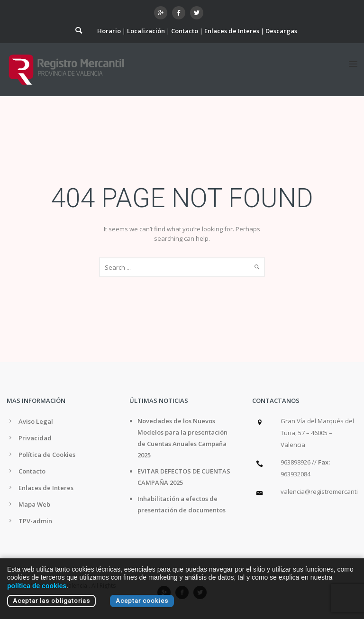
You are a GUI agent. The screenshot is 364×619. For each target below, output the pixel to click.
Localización (146, 31)
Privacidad (35, 438)
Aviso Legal (36, 421)
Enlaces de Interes (232, 31)
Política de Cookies (47, 455)
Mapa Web (34, 504)
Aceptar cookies (142, 601)
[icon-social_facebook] (181, 13)
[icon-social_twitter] (197, 13)
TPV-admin (35, 521)
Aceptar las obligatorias (51, 601)
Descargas (281, 31)
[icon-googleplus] (163, 13)
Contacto (185, 31)
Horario (109, 31)
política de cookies (37, 586)
